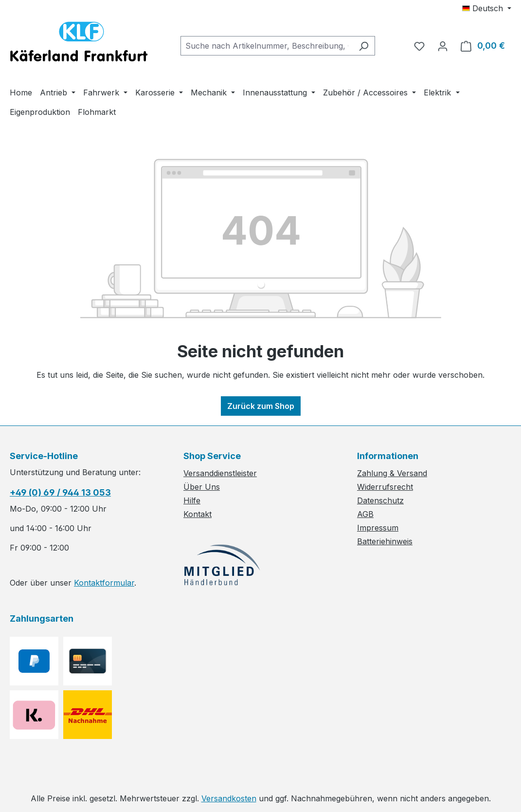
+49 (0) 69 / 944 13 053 (60, 492)
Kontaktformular (104, 583)
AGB (365, 514)
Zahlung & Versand (392, 473)
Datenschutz (380, 500)
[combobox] (267, 46)
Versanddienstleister (220, 473)
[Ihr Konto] (443, 46)
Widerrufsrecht (385, 487)
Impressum (378, 528)
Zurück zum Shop (261, 406)
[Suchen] (364, 46)
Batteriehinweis (385, 541)
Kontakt (198, 514)
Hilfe (192, 500)
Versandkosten (229, 798)
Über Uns (202, 487)
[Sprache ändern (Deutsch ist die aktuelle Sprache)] (487, 8)
